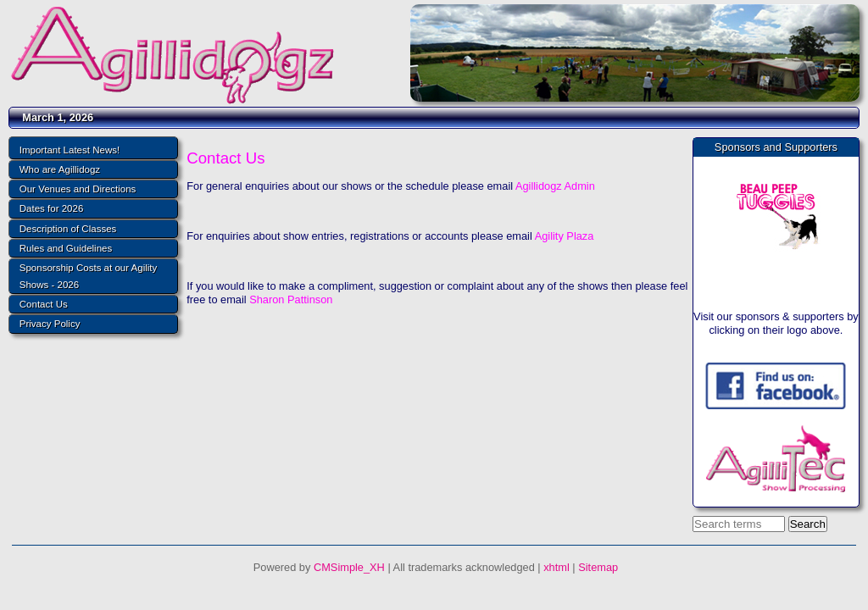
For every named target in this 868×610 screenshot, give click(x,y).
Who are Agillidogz (60, 169)
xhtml (556, 567)
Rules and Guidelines (66, 248)
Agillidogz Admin (555, 186)
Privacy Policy (50, 324)
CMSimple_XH (349, 567)
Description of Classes (68, 229)
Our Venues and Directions (78, 189)
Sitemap (598, 567)
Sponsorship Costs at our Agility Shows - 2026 (89, 276)
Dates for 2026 (52, 208)
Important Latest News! (70, 150)
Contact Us (44, 304)
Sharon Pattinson (291, 299)
